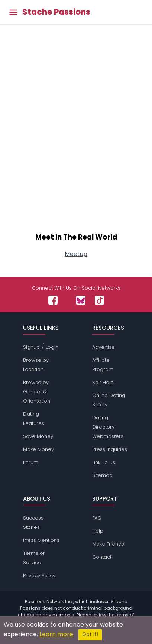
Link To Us (104, 462)
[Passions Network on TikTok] (99, 300)
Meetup (76, 254)
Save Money (38, 436)
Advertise (104, 347)
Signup (31, 347)
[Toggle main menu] (13, 12)
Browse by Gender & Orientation (37, 392)
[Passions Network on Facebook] (53, 300)
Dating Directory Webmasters (108, 427)
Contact (102, 557)
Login (52, 347)
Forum (31, 462)
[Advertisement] (76, 139)
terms (122, 615)
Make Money (38, 449)
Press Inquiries (110, 449)
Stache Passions (56, 12)
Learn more (56, 634)
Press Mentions (41, 540)
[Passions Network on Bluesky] (81, 300)
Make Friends (108, 544)
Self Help (103, 382)
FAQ (97, 518)
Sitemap (102, 475)
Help (98, 531)
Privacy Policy (39, 575)
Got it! (90, 635)
